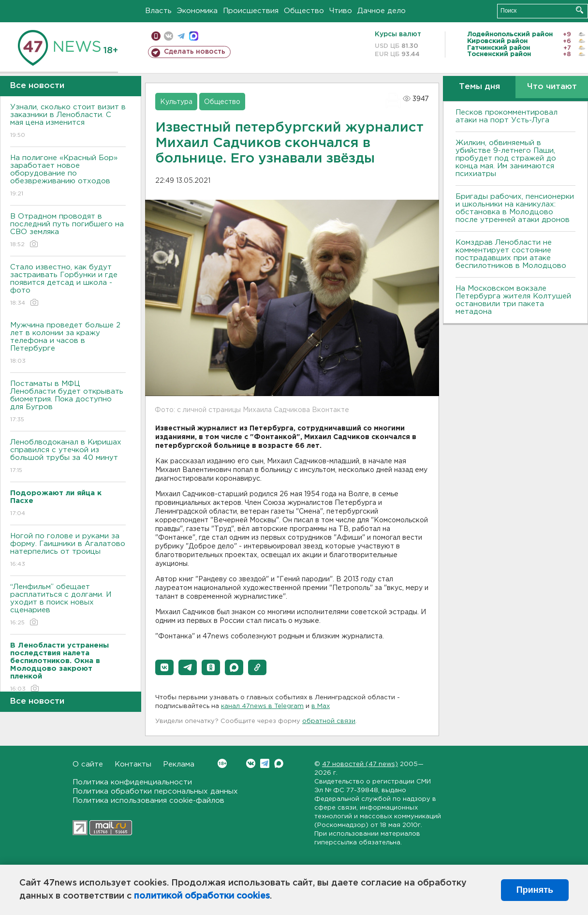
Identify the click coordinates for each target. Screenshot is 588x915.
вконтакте (169, 36)
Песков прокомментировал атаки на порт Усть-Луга (507, 116)
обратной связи (329, 721)
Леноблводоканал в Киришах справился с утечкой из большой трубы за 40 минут (68, 457)
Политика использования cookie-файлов (148, 801)
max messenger (194, 36)
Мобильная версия (156, 36)
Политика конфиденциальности (132, 782)
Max (279, 763)
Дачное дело (382, 11)
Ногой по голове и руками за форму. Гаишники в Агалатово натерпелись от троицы (68, 551)
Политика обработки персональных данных (155, 791)
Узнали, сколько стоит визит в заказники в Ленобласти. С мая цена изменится (68, 122)
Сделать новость (195, 52)
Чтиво (341, 11)
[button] (164, 667)
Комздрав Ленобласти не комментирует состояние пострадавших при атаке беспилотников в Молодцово (511, 254)
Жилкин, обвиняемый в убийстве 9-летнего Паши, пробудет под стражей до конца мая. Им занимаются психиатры (506, 158)
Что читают (552, 87)
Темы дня (479, 87)
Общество (304, 11)
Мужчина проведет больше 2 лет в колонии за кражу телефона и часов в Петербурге (68, 344)
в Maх (321, 706)
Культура (176, 102)
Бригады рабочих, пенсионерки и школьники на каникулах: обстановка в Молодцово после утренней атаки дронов (515, 208)
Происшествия (251, 11)
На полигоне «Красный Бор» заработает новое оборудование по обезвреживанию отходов (68, 176)
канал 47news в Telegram (262, 706)
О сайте (88, 764)
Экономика (197, 11)
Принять (535, 890)
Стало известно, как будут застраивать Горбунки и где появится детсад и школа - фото (68, 286)
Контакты (133, 764)
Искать (580, 10)
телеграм (181, 36)
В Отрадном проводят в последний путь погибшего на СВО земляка (68, 231)
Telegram (265, 763)
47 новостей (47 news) (360, 764)
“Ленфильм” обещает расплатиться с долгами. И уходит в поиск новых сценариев (68, 605)
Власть (158, 11)
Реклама (179, 764)
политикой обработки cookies (202, 896)
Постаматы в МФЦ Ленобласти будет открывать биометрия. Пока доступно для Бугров (68, 402)
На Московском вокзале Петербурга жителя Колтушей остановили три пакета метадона (513, 300)
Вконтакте (222, 763)
